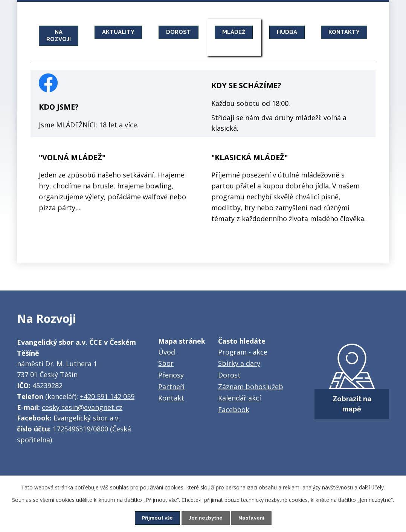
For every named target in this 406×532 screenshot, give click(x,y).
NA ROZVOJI (60, 35)
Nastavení (254, 518)
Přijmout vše (155, 518)
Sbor (166, 363)
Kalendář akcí (240, 398)
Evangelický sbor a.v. (87, 418)
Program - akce (243, 352)
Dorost (229, 375)
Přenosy (171, 375)
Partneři (171, 387)
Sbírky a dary (239, 363)
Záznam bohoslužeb (251, 387)
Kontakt (171, 398)
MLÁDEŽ (242, 32)
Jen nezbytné (206, 518)
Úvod (167, 352)
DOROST (185, 32)
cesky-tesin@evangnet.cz (82, 407)
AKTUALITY (122, 32)
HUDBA (298, 32)
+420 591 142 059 (107, 396)
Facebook (234, 410)
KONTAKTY (358, 32)
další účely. (372, 487)
